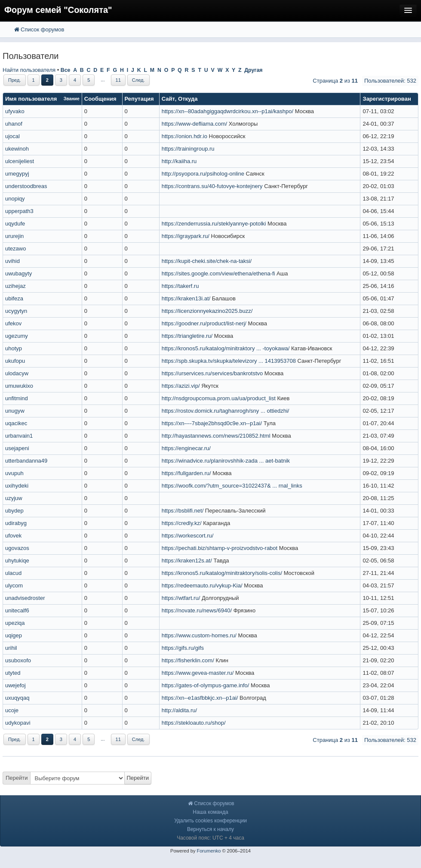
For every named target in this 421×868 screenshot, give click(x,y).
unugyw (15, 411)
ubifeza (14, 298)
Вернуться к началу (210, 829)
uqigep (14, 635)
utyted (13, 673)
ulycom (14, 585)
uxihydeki (17, 486)
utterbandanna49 (26, 461)
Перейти (17, 778)
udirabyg (16, 523)
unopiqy (15, 199)
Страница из (335, 81)
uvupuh (14, 473)
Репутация (139, 99)
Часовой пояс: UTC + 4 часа (210, 838)
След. (138, 80)
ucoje (12, 710)
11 (118, 80)
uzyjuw (14, 498)
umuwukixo (19, 386)
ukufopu (15, 361)
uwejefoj (15, 685)
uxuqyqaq (17, 698)
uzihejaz (15, 286)
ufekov (13, 323)
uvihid (12, 261)
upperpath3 (19, 211)
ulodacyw (17, 373)
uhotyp (14, 348)
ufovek (13, 536)
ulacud (13, 573)
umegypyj (17, 174)
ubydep (14, 511)
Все (66, 70)
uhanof (14, 124)
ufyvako (15, 111)
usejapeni (17, 448)
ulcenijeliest (20, 161)
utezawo (15, 249)
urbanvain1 (19, 436)
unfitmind (17, 398)
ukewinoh (17, 149)
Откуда (188, 99)
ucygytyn (16, 311)
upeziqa (15, 623)
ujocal (12, 136)
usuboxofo (18, 660)
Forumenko (209, 851)
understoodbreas (26, 186)
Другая (253, 70)
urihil (11, 648)
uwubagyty (18, 273)
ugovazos (17, 548)
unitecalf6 (17, 610)
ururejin (14, 236)
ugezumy (17, 336)
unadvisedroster (25, 598)
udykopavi (18, 723)
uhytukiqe (17, 561)
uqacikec (16, 423)
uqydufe (15, 224)
